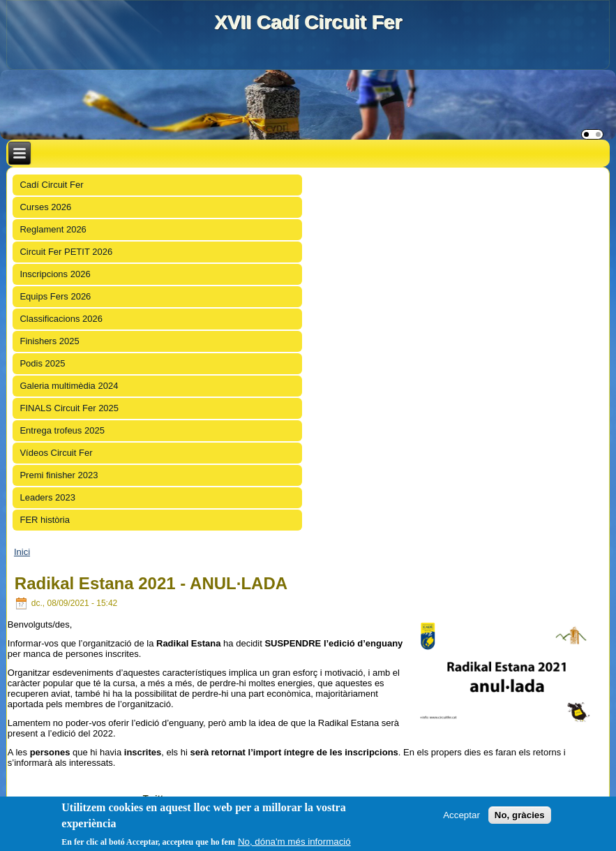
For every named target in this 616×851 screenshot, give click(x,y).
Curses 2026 (45, 207)
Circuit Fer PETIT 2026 (66, 252)
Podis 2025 (42, 363)
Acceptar (461, 815)
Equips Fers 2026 (55, 296)
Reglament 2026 (53, 229)
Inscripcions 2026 (55, 274)
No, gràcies (520, 815)
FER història (45, 520)
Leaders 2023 (47, 497)
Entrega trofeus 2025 (62, 430)
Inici (22, 552)
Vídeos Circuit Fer (56, 453)
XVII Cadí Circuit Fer (308, 22)
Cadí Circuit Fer (51, 185)
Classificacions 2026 (61, 319)
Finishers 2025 (49, 341)
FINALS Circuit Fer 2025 (69, 408)
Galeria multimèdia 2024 (69, 386)
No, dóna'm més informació (294, 842)
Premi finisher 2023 (59, 475)
